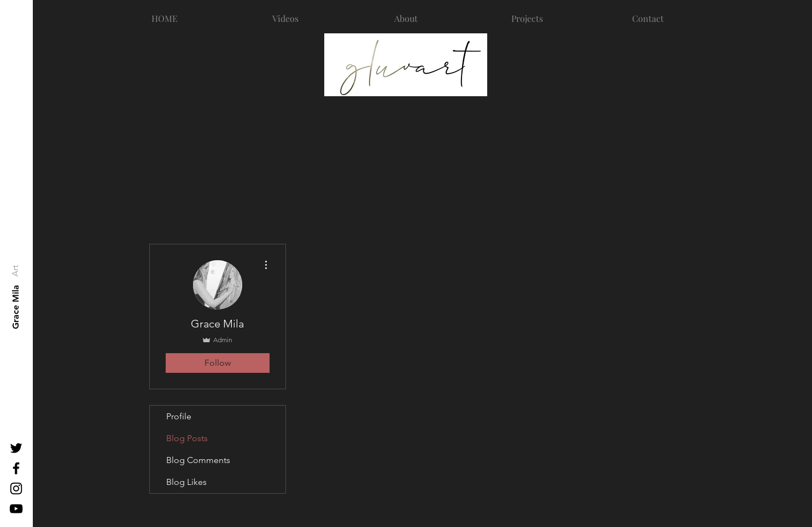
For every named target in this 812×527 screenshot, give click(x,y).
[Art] (15, 271)
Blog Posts (187, 438)
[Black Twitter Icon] (16, 448)
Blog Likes (186, 482)
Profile (179, 416)
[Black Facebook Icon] (16, 468)
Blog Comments (198, 460)
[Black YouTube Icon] (16, 509)
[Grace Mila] (16, 307)
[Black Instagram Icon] (16, 488)
